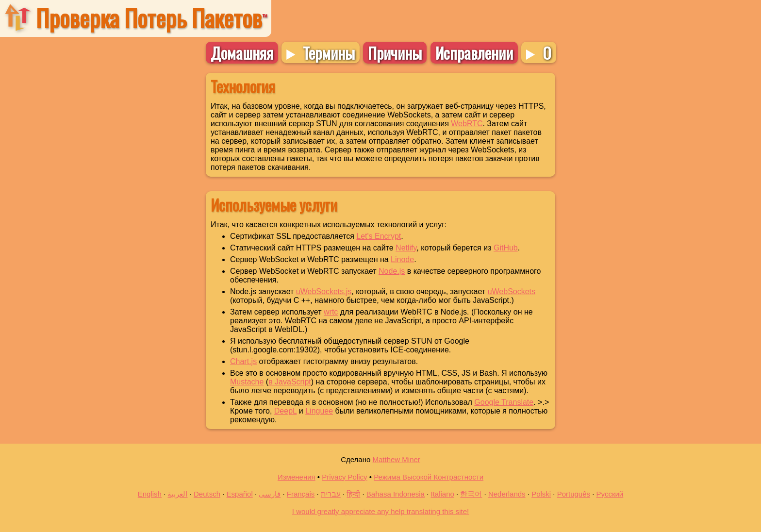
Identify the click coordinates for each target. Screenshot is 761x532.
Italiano (442, 494)
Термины (329, 52)
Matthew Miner (396, 459)
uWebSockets (512, 291)
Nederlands (507, 494)
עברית (331, 494)
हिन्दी (353, 494)
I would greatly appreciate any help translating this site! (380, 511)
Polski (541, 494)
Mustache (247, 382)
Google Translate (504, 402)
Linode (402, 259)
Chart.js (243, 361)
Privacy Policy (344, 477)
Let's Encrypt (379, 236)
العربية (177, 494)
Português (574, 494)
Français (301, 494)
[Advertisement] (102, 211)
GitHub (506, 248)
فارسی (270, 494)
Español (240, 494)
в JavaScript (290, 382)
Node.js (392, 271)
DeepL (286, 411)
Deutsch (207, 494)
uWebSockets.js (324, 291)
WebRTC (467, 124)
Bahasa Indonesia (396, 494)
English (150, 494)
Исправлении (474, 53)
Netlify (406, 248)
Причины (395, 53)
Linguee (319, 411)
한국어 (471, 494)
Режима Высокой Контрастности (429, 477)
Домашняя (242, 53)
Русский (610, 494)
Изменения (297, 477)
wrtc (331, 312)
